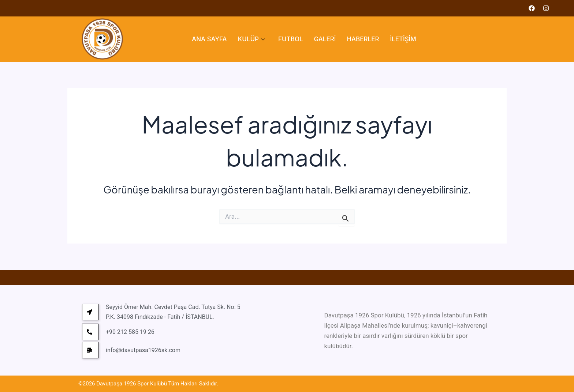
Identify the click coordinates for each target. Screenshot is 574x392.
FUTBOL (291, 39)
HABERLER (363, 39)
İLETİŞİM (403, 39)
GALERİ (325, 39)
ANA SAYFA (209, 39)
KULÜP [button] (251, 39)
